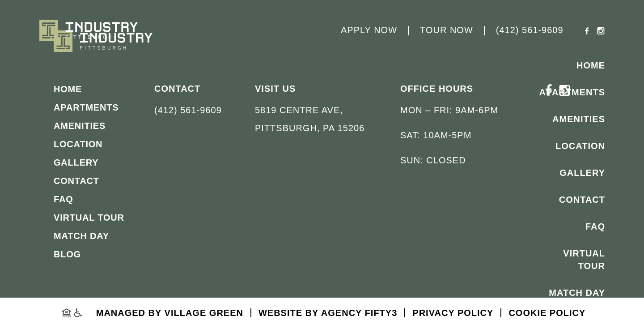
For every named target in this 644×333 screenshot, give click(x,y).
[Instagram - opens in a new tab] (601, 32)
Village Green (204, 313)
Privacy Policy (453, 313)
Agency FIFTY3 (359, 313)
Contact (582, 200)
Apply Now (369, 30)
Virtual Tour (584, 260)
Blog (591, 320)
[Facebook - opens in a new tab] (587, 32)
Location (580, 146)
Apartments (572, 92)
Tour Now (447, 30)
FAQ (595, 226)
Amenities (579, 119)
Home (591, 65)
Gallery (582, 173)
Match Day (577, 293)
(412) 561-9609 (530, 30)
